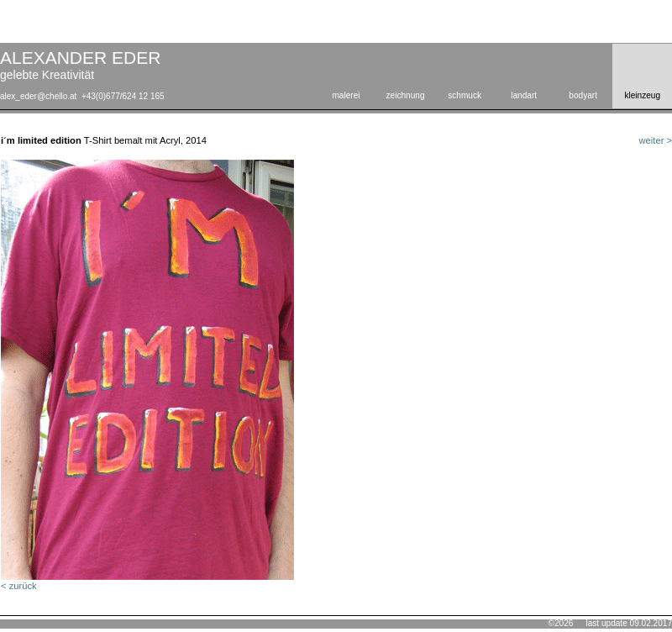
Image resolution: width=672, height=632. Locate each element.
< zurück (19, 586)
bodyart (583, 95)
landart (524, 95)
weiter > (656, 140)
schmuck (465, 95)
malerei (346, 95)
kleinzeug (642, 95)
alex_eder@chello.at (38, 96)
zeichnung (406, 95)
